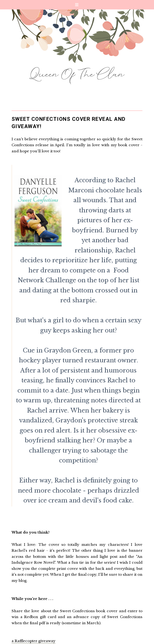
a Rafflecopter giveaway (34, 641)
